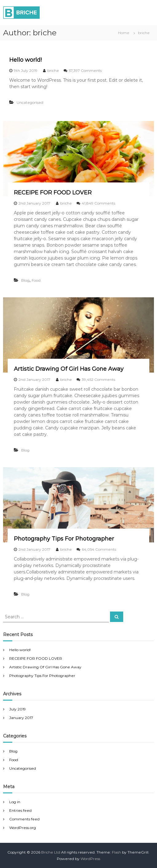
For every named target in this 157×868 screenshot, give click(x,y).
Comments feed (24, 819)
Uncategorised (30, 102)
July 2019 (18, 709)
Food (36, 280)
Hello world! (26, 60)
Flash (116, 852)
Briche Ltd (51, 852)
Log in (15, 802)
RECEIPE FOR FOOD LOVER (53, 193)
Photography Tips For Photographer (64, 539)
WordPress (90, 859)
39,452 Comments (98, 379)
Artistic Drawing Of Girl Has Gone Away (69, 369)
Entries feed (20, 810)
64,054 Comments (99, 549)
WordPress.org (23, 828)
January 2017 (21, 718)
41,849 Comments (98, 203)
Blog (25, 280)
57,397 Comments (85, 70)
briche (53, 70)
